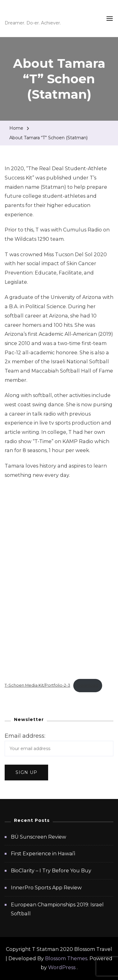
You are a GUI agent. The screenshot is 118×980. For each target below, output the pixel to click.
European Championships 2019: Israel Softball (57, 909)
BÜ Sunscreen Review (39, 837)
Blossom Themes (66, 958)
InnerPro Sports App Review (46, 888)
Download (88, 685)
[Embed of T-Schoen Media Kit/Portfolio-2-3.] (59, 579)
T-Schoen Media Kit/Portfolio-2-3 (37, 685)
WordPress (62, 967)
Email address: (25, 736)
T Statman (30, 14)
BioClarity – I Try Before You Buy (51, 871)
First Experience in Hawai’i (43, 854)
